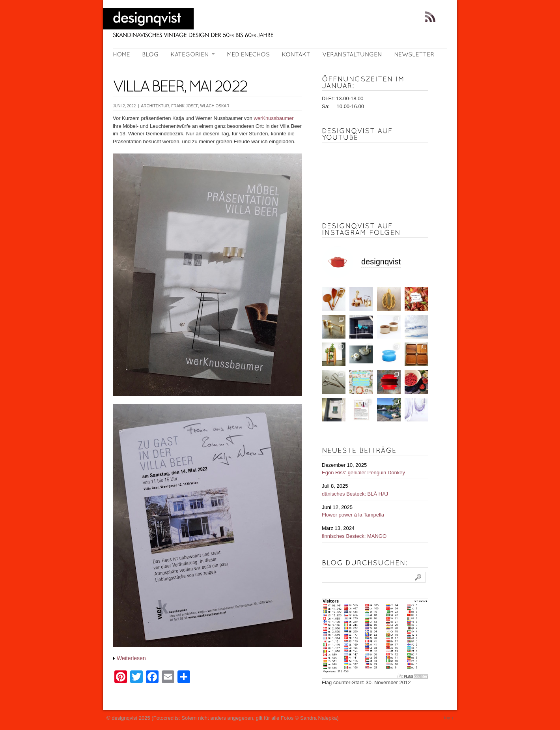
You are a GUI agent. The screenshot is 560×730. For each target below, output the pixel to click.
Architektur (155, 106)
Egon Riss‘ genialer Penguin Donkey (363, 473)
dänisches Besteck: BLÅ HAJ (355, 494)
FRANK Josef (185, 106)
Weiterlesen (131, 658)
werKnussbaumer (273, 118)
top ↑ (449, 718)
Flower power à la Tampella (353, 515)
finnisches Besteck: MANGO (354, 536)
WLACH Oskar (215, 106)
